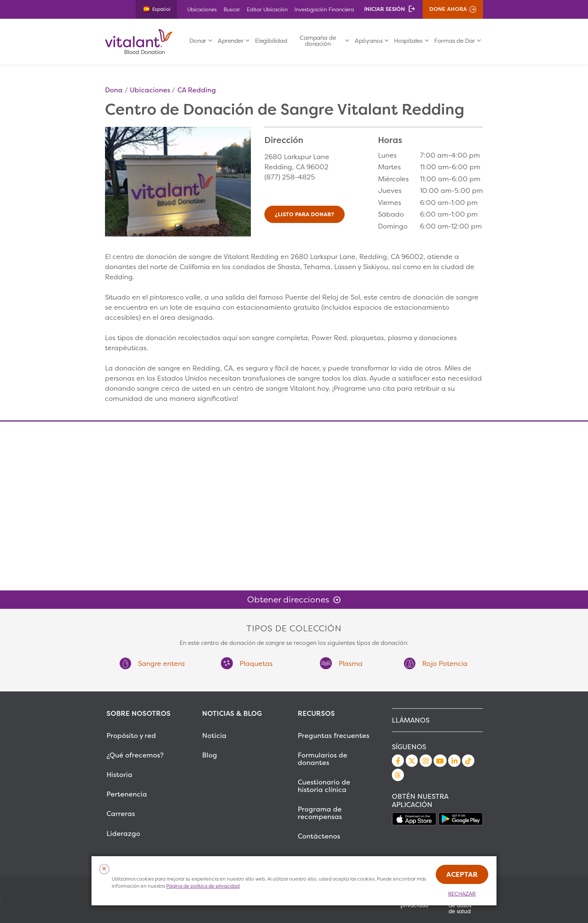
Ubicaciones (202, 9)
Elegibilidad (271, 41)
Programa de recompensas (320, 813)
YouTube (440, 760)
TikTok (468, 760)
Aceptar (462, 874)
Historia (119, 775)
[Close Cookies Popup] (104, 869)
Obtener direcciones (288, 599)
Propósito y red (131, 736)
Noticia (214, 736)
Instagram (426, 760)
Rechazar (462, 894)
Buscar (232, 9)
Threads (398, 775)
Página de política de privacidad (203, 886)
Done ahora (448, 9)
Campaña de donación (318, 41)
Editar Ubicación (267, 9)
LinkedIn (454, 760)
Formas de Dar (455, 41)
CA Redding (197, 90)
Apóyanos (369, 41)
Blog (210, 755)
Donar (198, 41)
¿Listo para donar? (304, 214)
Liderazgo (123, 833)
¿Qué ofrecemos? (135, 755)
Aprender (231, 41)
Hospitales (408, 41)
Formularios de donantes (322, 759)
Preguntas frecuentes (334, 736)
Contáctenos (319, 836)
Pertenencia (127, 794)
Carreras (121, 814)
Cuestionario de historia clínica (324, 786)
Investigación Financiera (324, 9)
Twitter (412, 760)
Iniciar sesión (385, 9)
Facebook (398, 760)
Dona (114, 90)
